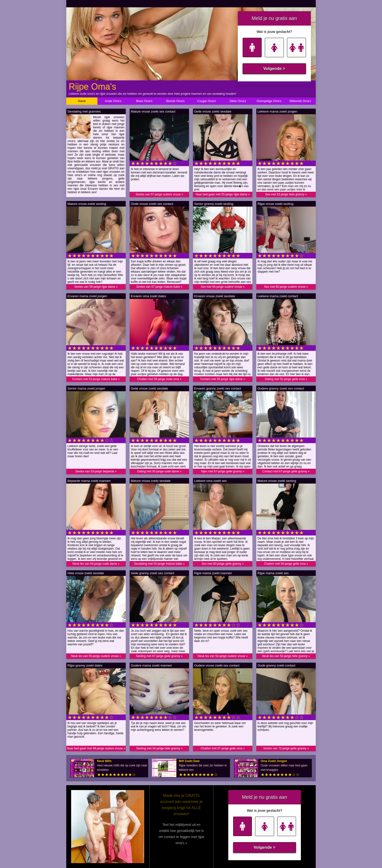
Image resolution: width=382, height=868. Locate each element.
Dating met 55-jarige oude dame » (159, 471)
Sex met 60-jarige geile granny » (223, 564)
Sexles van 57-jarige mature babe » (159, 287)
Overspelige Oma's (269, 101)
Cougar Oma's (207, 101)
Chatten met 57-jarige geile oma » (223, 748)
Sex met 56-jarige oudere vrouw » (286, 287)
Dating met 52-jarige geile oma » (286, 379)
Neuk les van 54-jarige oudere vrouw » (223, 656)
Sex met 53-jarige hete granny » (286, 194)
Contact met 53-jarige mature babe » (96, 379)
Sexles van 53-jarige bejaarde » (96, 471)
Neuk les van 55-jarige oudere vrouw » (96, 656)
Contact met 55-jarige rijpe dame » (223, 379)
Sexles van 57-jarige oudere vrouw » (159, 194)
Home (82, 101)
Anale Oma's (113, 101)
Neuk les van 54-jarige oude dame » (96, 564)
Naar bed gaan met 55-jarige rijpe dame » (223, 194)
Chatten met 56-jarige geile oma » (286, 564)
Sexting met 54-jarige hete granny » (159, 748)
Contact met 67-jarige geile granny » (286, 471)
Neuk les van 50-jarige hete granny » (286, 656)
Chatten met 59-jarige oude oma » (159, 379)
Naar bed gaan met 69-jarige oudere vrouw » (96, 748)
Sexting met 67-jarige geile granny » (159, 656)
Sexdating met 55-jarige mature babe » (159, 564)
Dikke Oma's (238, 101)
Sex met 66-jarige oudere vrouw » (223, 287)
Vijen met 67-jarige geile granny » (223, 471)
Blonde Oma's (176, 101)
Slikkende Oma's (300, 101)
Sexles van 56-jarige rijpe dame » (96, 287)
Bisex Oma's (144, 101)
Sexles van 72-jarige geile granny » (286, 748)
